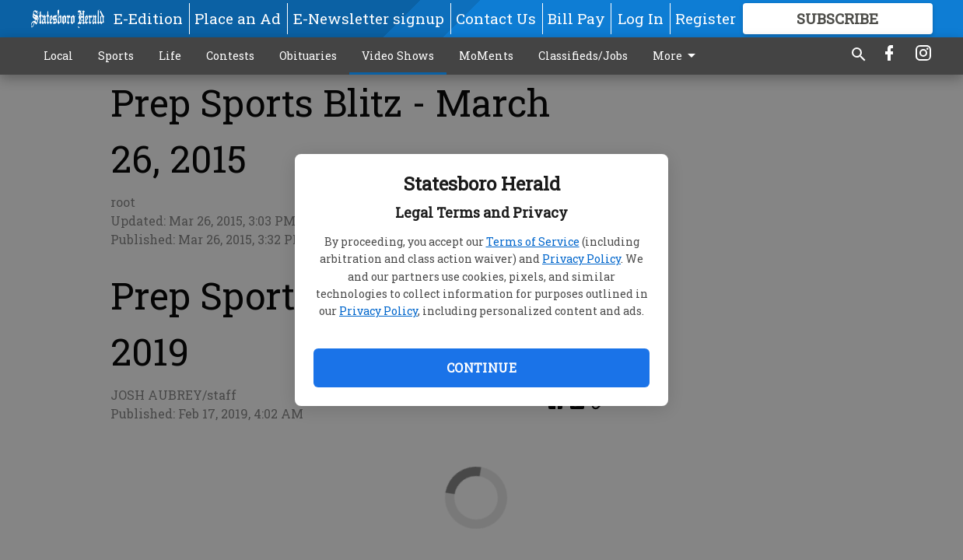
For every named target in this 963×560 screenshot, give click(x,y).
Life (170, 56)
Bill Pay (576, 18)
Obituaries (308, 56)
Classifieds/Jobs (583, 56)
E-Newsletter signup (369, 18)
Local (58, 56)
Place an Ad (238, 18)
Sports (116, 56)
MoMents (486, 56)
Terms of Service (533, 241)
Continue (481, 367)
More (677, 56)
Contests (230, 56)
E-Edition (148, 18)
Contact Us (496, 18)
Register (706, 18)
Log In (641, 18)
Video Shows (398, 56)
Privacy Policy (581, 259)
